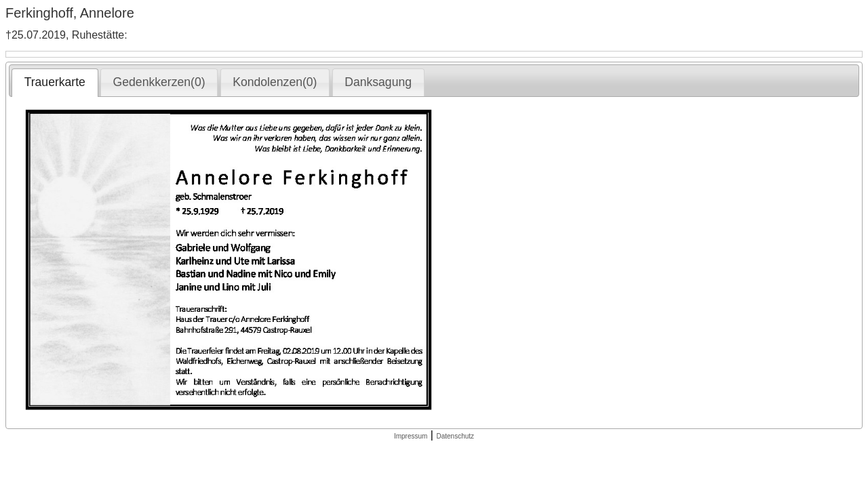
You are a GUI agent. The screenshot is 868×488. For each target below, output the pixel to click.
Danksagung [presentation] (378, 82)
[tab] (55, 83)
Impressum (411, 436)
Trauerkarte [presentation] (55, 82)
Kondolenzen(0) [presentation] (275, 82)
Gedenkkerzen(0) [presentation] (159, 82)
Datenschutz (455, 436)
